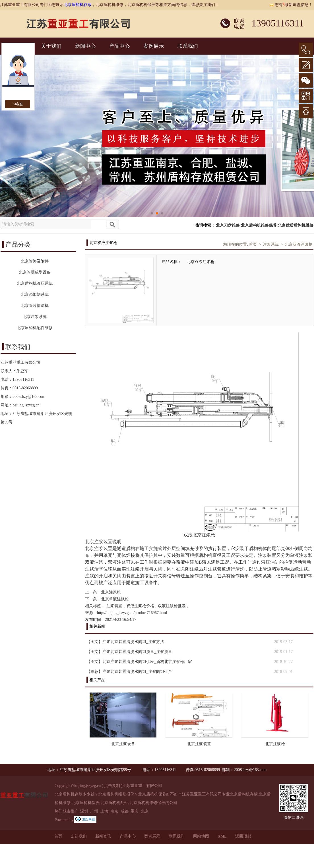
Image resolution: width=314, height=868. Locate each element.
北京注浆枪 (111, 592)
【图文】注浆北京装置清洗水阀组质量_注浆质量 (129, 652)
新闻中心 (85, 46)
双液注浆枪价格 (140, 606)
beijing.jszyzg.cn (26, 405)
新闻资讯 (103, 836)
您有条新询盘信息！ (291, 5)
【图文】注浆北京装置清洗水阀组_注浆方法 (125, 642)
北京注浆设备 (123, 744)
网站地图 (201, 836)
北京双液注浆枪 (299, 244)
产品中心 (119, 46)
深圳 (84, 811)
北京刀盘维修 (228, 225)
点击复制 (112, 786)
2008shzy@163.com (29, 397)
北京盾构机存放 (78, 5)
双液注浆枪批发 (172, 606)
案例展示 (154, 46)
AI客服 (18, 104)
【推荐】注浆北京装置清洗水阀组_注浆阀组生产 (129, 672)
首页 (253, 244)
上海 (104, 811)
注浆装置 (114, 606)
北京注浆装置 (199, 744)
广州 (94, 811)
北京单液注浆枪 (115, 599)
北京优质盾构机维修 (296, 225)
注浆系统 (271, 244)
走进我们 (79, 836)
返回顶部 (243, 836)
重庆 (135, 811)
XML (222, 836)
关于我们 (51, 46)
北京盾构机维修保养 (259, 225)
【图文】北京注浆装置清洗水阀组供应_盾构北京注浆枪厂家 (139, 662)
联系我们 (188, 46)
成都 (125, 811)
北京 (145, 811)
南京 (114, 811)
